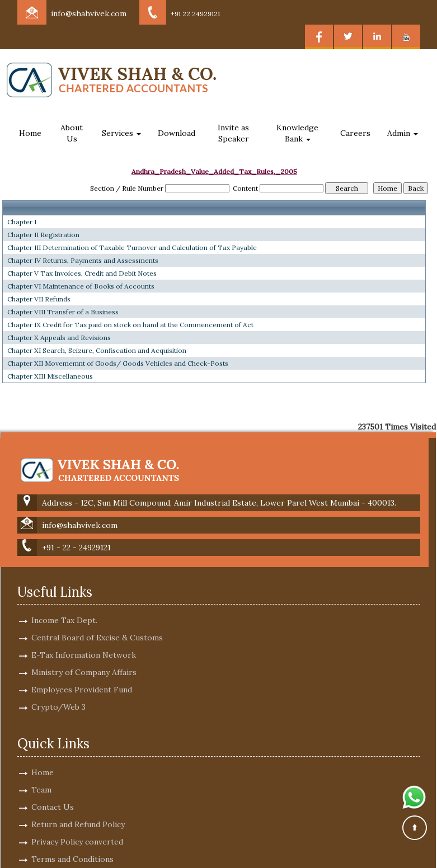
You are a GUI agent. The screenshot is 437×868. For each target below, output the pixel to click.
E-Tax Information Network (84, 645)
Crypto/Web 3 (58, 697)
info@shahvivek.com (89, 13)
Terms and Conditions (72, 849)
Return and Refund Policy (78, 814)
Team (41, 780)
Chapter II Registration (43, 235)
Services (121, 133)
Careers (355, 133)
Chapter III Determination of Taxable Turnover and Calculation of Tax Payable (132, 247)
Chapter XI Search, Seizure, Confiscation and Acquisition (97, 350)
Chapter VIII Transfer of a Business (63, 312)
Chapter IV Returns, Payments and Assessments (83, 260)
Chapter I (22, 222)
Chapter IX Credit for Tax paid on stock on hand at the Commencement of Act (130, 325)
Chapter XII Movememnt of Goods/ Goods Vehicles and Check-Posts (118, 363)
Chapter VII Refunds (39, 299)
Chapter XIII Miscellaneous (50, 376)
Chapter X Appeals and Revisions (59, 338)
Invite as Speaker (233, 133)
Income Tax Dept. (64, 610)
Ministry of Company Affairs (84, 662)
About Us (72, 133)
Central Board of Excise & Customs (97, 628)
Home (30, 133)
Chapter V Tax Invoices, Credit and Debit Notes (82, 273)
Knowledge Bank (297, 133)
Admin (403, 133)
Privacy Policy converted (77, 832)
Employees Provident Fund (82, 680)
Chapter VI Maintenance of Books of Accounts (81, 286)
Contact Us (53, 797)
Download (177, 133)
